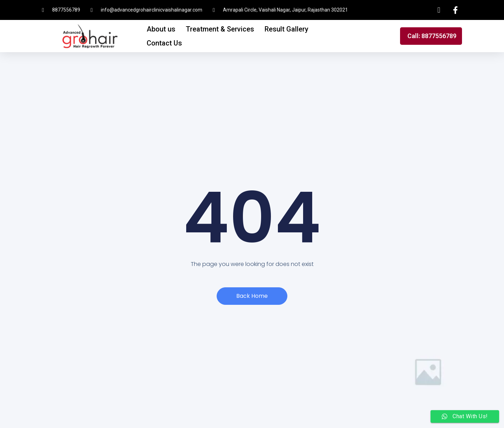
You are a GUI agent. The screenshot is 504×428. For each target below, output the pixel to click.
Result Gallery (286, 29)
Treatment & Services (220, 29)
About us (161, 29)
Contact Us (164, 43)
